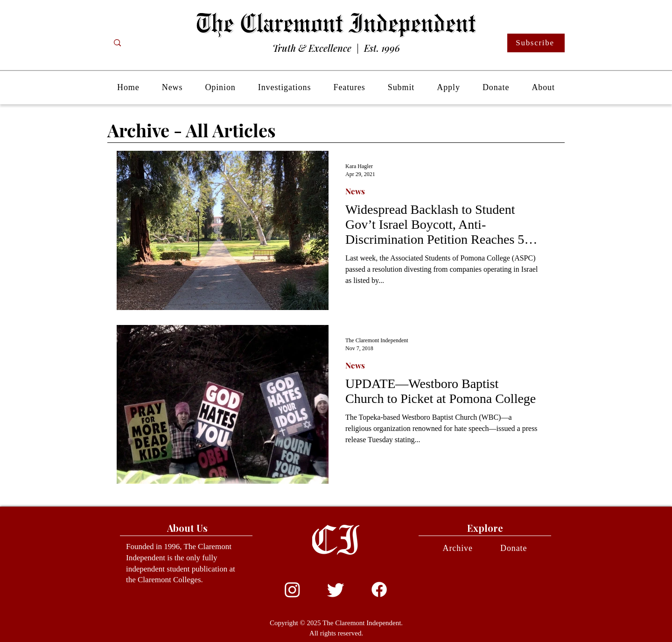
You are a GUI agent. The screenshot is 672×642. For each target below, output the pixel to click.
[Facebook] (379, 589)
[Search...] (154, 43)
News (355, 191)
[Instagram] (292, 589)
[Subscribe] (536, 43)
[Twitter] (336, 589)
